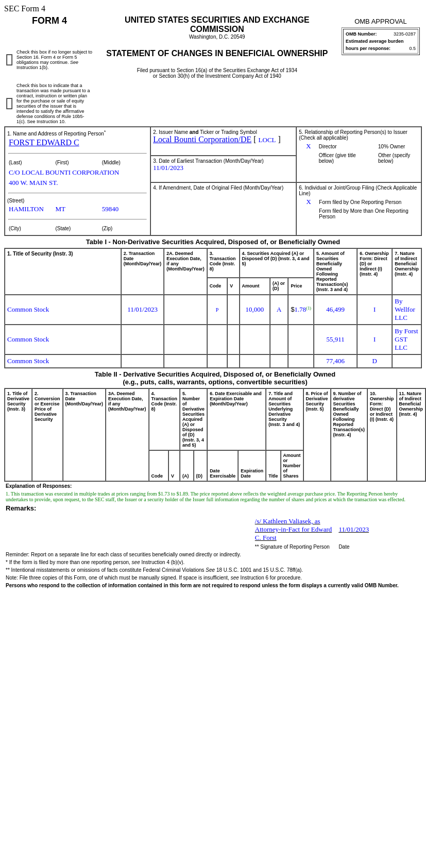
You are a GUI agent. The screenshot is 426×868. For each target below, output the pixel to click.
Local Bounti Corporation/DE (202, 139)
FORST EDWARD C (44, 142)
